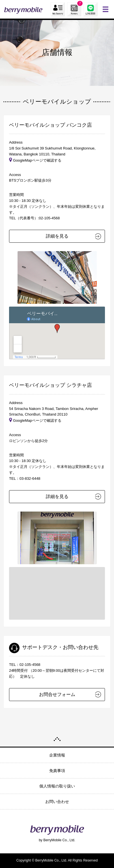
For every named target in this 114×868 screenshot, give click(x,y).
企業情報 (57, 755)
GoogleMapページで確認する (35, 160)
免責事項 (57, 771)
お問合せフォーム (57, 694)
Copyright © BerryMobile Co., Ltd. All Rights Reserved (57, 860)
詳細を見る (57, 236)
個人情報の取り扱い (57, 786)
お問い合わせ (57, 802)
